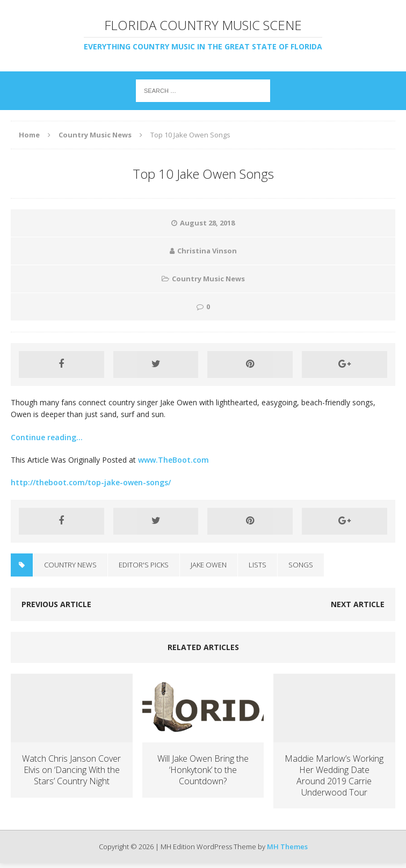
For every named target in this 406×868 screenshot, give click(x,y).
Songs (301, 565)
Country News (70, 565)
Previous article (56, 604)
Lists (258, 565)
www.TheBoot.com (173, 460)
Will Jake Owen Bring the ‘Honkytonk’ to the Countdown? (203, 770)
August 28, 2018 (207, 223)
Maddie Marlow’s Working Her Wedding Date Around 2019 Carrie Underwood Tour (334, 775)
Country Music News (208, 279)
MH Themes (287, 847)
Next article (358, 604)
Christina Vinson (207, 251)
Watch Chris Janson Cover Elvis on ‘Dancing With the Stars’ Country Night (71, 770)
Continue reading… (47, 437)
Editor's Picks (144, 565)
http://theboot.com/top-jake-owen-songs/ (91, 482)
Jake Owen (209, 565)
